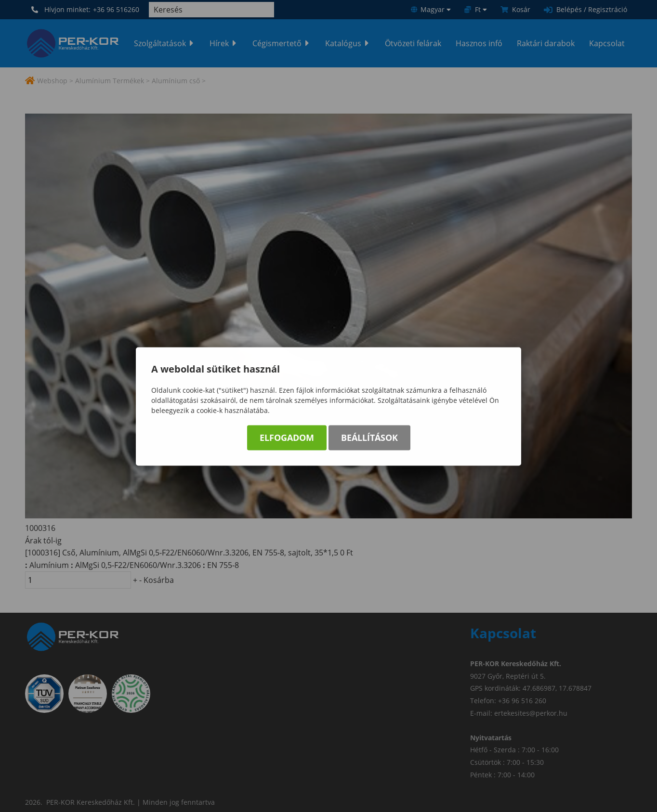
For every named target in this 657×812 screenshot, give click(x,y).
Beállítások (369, 439)
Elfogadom (287, 439)
